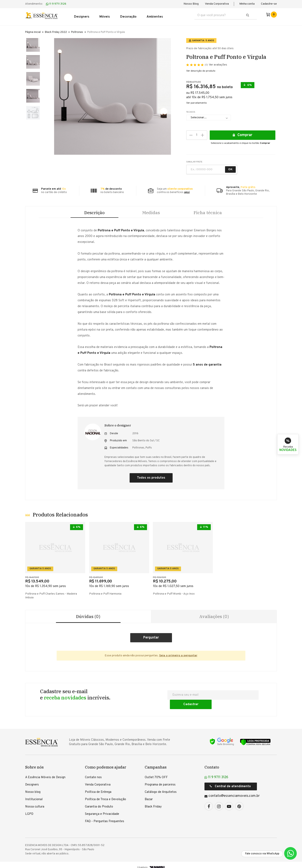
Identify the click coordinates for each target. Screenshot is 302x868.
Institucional (34, 794)
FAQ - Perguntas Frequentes (105, 816)
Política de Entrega (98, 787)
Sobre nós (34, 762)
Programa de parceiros (160, 780)
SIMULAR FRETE (194, 160)
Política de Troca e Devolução (105, 794)
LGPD (29, 809)
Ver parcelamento (197, 101)
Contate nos (93, 772)
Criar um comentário (151, 642)
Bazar (149, 794)
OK (230, 168)
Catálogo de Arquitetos (161, 787)
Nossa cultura (35, 802)
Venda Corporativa (217, 4)
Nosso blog (33, 787)
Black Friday (153, 802)
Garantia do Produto (99, 802)
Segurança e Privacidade (102, 809)
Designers (32, 780)
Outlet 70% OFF (156, 772)
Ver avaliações (216, 63)
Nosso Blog (191, 4)
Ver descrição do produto (201, 69)
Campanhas (156, 762)
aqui (187, 191)
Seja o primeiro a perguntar (178, 660)
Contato (212, 762)
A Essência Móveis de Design (45, 772)
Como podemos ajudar (106, 762)
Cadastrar (241, 699)
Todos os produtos (151, 479)
